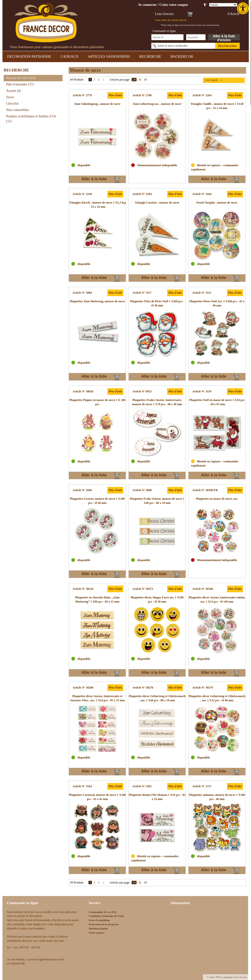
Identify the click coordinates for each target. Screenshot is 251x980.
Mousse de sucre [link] (21, 78)
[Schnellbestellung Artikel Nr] (167, 37)
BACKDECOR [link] (182, 56)
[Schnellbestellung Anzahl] (196, 37)
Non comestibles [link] (18, 110)
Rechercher (227, 46)
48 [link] (145, 80)
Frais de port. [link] (240, 977)
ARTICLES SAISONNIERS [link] (109, 56)
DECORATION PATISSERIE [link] (29, 56)
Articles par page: (120, 80)
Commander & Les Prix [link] (103, 912)
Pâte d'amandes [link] (20, 84)
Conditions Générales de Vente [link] (106, 916)
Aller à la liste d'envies (224, 37)
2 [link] (94, 80)
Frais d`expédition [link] (99, 920)
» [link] (103, 80)
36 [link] (140, 80)
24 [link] (134, 80)
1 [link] (90, 80)
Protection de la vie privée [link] (104, 924)
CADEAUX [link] (69, 56)
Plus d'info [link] (115, 95)
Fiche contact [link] (96, 933)
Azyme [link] (13, 91)
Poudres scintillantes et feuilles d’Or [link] (31, 119)
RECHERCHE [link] (150, 56)
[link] (243, 8)
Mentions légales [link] (98, 928)
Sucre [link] (10, 97)
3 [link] (99, 80)
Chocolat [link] (12, 104)
